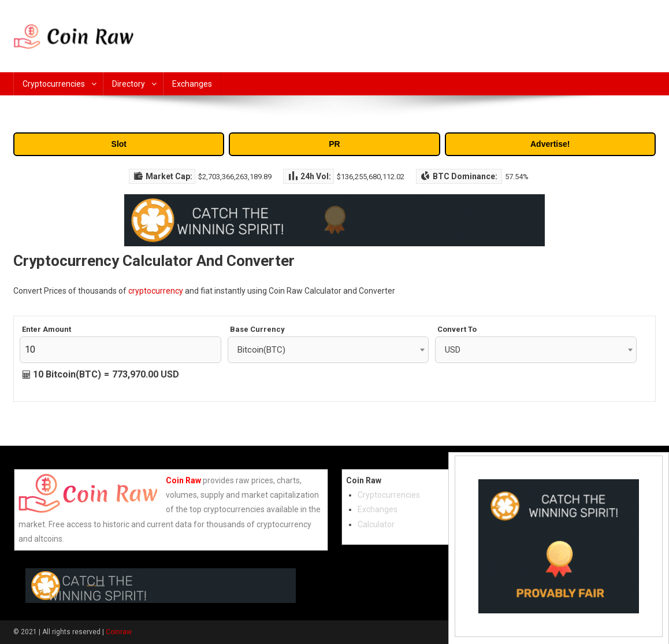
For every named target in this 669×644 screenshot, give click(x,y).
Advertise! (550, 144)
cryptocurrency (156, 291)
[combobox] (328, 350)
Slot (119, 144)
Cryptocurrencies (54, 84)
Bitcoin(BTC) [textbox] (261, 350)
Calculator (376, 524)
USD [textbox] (453, 350)
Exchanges (192, 84)
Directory (129, 84)
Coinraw (119, 632)
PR (334, 144)
